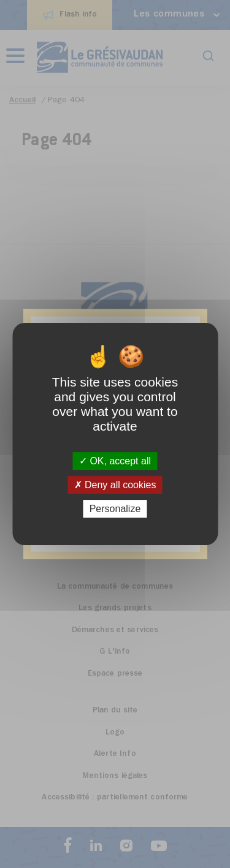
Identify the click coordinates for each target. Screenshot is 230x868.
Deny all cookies (115, 485)
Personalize (115, 509)
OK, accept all (115, 461)
